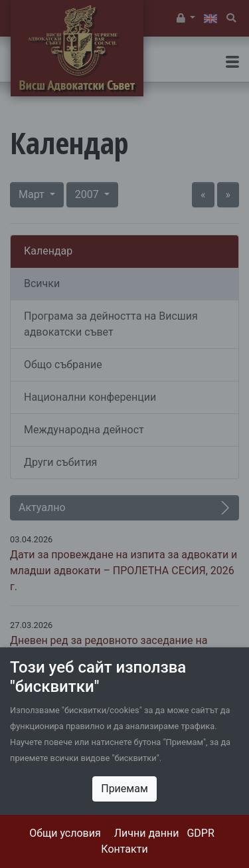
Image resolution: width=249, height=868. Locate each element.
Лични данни (147, 833)
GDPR (200, 833)
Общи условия (65, 833)
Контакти (124, 849)
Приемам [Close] (124, 789)
